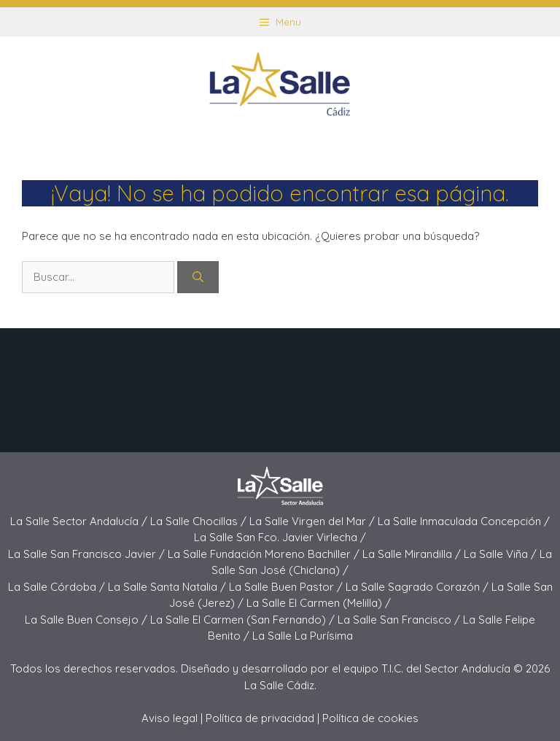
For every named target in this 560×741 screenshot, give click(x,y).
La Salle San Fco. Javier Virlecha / (280, 537)
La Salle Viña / (502, 554)
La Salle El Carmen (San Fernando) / (244, 620)
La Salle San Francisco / (400, 620)
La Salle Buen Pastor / (287, 587)
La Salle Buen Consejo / (87, 620)
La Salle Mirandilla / (413, 554)
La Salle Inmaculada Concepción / (464, 521)
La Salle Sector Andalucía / (80, 521)
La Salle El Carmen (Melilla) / (319, 603)
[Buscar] (198, 278)
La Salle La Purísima (303, 636)
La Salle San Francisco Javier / (88, 554)
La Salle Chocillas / (200, 521)
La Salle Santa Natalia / (168, 587)
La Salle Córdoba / (58, 587)
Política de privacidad (260, 718)
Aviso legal (170, 718)
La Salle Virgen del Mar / (314, 521)
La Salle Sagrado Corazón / (419, 587)
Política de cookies (370, 718)
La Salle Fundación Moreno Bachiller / (265, 554)
